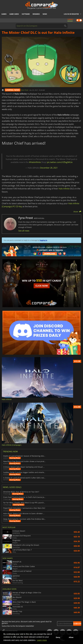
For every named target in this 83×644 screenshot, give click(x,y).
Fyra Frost (25, 90)
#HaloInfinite (35, 162)
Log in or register (71, 14)
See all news (24, 231)
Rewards (36, 14)
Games (4, 14)
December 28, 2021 (49, 168)
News (45, 14)
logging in (43, 240)
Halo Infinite (64, 189)
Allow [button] (71, 637)
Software (26, 14)
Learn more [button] (42, 640)
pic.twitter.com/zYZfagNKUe (60, 162)
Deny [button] (58, 637)
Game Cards (14, 14)
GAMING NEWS (13, 90)
